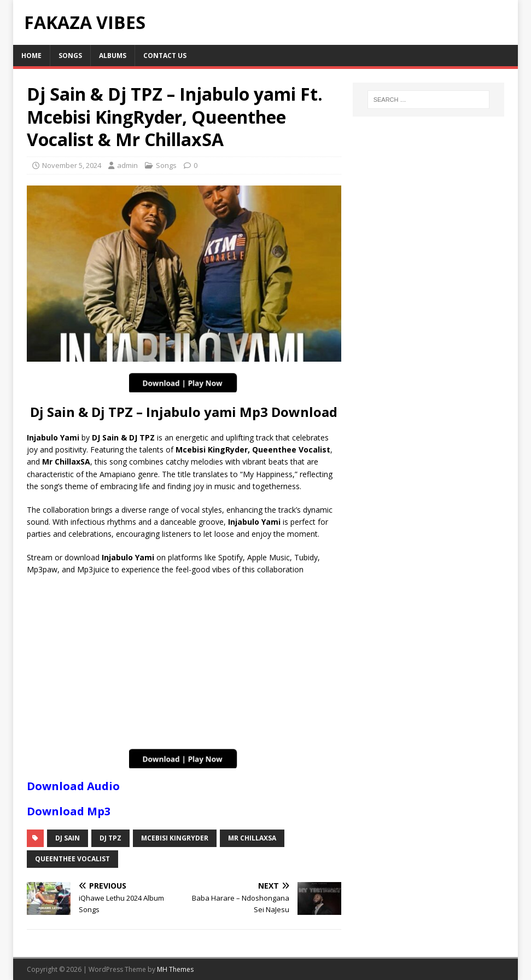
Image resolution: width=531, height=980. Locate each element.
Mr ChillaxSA (252, 838)
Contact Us (165, 56)
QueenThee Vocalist (72, 859)
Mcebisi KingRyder (175, 838)
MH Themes (175, 969)
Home (31, 56)
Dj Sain (68, 838)
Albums (113, 56)
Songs (70, 56)
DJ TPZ (110, 838)
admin (127, 165)
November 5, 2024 (72, 165)
